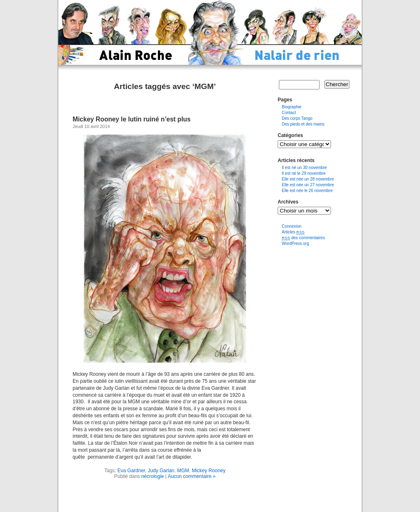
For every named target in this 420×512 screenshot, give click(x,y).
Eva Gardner (131, 471)
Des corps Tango (297, 118)
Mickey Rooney (209, 471)
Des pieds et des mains (303, 124)
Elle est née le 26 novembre (307, 191)
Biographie (292, 107)
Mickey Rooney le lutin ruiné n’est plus (132, 119)
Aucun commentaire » (192, 476)
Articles (293, 232)
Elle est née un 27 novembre (308, 185)
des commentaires (303, 238)
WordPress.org (296, 243)
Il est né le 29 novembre (304, 173)
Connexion (292, 226)
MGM (183, 471)
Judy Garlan (161, 471)
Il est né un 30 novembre (304, 168)
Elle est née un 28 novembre (308, 179)
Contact (289, 113)
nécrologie (152, 476)
